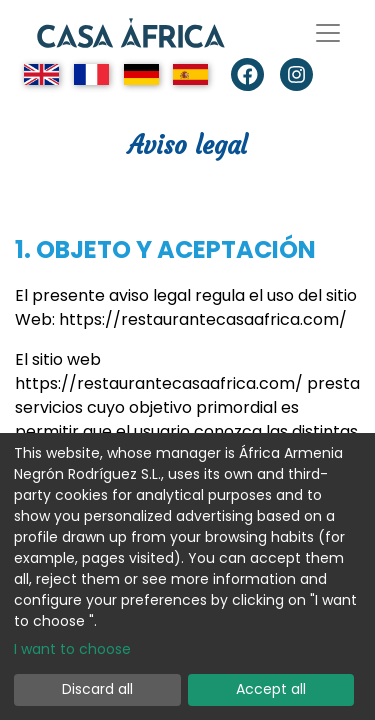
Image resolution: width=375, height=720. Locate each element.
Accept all (271, 689)
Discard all (97, 689)
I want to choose (72, 649)
